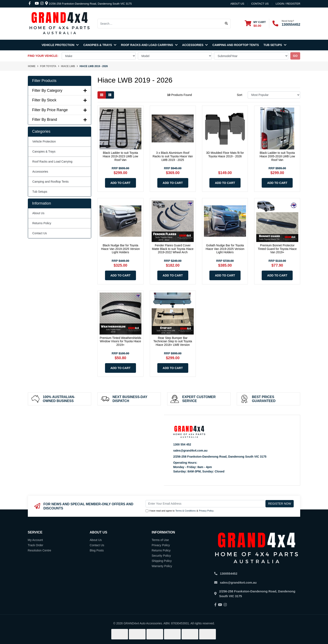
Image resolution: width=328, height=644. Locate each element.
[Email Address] (205, 504)
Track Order (36, 545)
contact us (260, 4)
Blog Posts (97, 550)
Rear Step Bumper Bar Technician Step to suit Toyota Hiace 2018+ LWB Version (173, 341)
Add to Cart (120, 183)
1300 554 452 (182, 444)
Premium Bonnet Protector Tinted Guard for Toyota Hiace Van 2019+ (277, 249)
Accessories (195, 45)
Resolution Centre (40, 550)
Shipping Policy (162, 561)
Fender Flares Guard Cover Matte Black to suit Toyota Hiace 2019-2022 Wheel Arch (173, 249)
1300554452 (291, 25)
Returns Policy (42, 223)
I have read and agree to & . (180, 511)
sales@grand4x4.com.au (190, 451)
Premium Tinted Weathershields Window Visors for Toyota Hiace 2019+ (120, 341)
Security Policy (161, 556)
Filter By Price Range (60, 110)
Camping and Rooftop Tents (236, 45)
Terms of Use (160, 540)
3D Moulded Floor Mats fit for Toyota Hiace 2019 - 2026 (225, 155)
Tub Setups (275, 45)
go (295, 56)
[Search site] (226, 24)
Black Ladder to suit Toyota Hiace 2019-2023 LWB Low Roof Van (120, 156)
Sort (240, 95)
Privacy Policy (206, 511)
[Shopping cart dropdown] (255, 24)
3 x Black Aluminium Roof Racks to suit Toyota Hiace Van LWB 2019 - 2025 (173, 156)
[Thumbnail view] (102, 95)
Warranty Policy (162, 566)
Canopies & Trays (100, 45)
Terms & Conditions (186, 511)
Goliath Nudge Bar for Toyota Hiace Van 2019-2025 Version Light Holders (225, 249)
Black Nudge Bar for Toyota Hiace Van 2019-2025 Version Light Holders (120, 249)
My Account (35, 540)
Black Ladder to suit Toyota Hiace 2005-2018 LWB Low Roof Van (277, 156)
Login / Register (288, 4)
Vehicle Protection (60, 45)
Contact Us (40, 233)
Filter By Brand (60, 120)
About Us (237, 4)
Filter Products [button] (44, 81)
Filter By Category (60, 90)
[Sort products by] (274, 95)
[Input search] (160, 24)
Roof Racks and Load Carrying (149, 45)
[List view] (110, 95)
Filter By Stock (60, 100)
